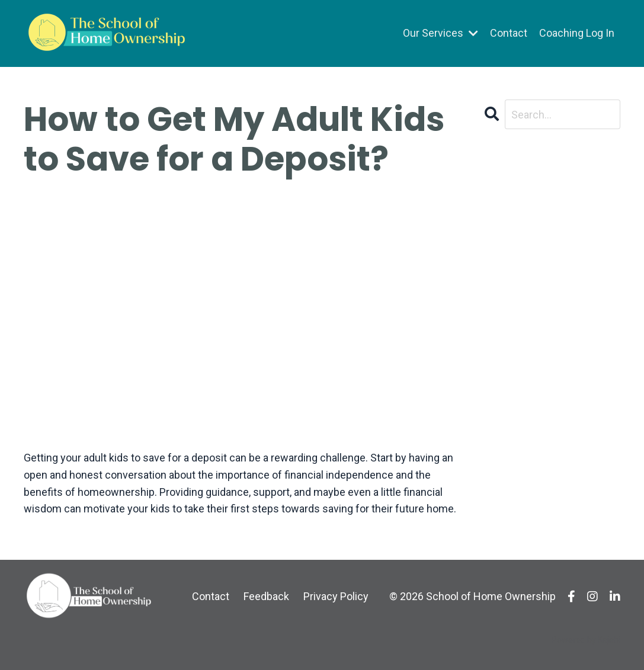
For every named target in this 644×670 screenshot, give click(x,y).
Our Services (440, 33)
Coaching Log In (577, 33)
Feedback (266, 596)
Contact (509, 33)
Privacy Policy (336, 596)
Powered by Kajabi (586, 640)
